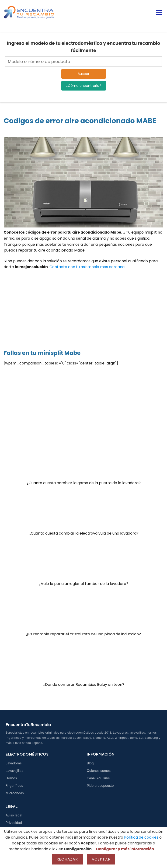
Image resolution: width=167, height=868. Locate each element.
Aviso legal (14, 815)
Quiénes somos (99, 771)
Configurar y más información (125, 849)
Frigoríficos (14, 786)
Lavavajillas (14, 771)
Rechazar (67, 859)
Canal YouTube (98, 778)
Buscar (83, 74)
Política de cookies (141, 837)
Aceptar (101, 859)
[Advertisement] (83, 307)
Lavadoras (14, 763)
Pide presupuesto (100, 786)
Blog (90, 763)
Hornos (11, 778)
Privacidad (14, 823)
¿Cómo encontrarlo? (84, 86)
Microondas (15, 793)
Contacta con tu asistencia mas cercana (87, 267)
